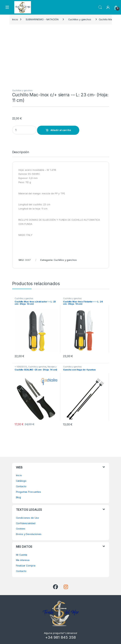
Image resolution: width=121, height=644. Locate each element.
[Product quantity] (24, 130)
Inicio (15, 19)
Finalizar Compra (26, 566)
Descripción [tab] (21, 152)
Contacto (21, 486)
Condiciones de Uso (28, 518)
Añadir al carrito (61, 130)
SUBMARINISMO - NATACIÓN (42, 19)
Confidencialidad (26, 523)
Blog (19, 497)
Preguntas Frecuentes (28, 492)
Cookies (21, 529)
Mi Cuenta (22, 555)
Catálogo (21, 481)
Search (100, 7)
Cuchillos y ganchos (80, 19)
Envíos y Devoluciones (29, 534)
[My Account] (108, 7)
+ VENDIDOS (21, 367)
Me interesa (23, 560)
